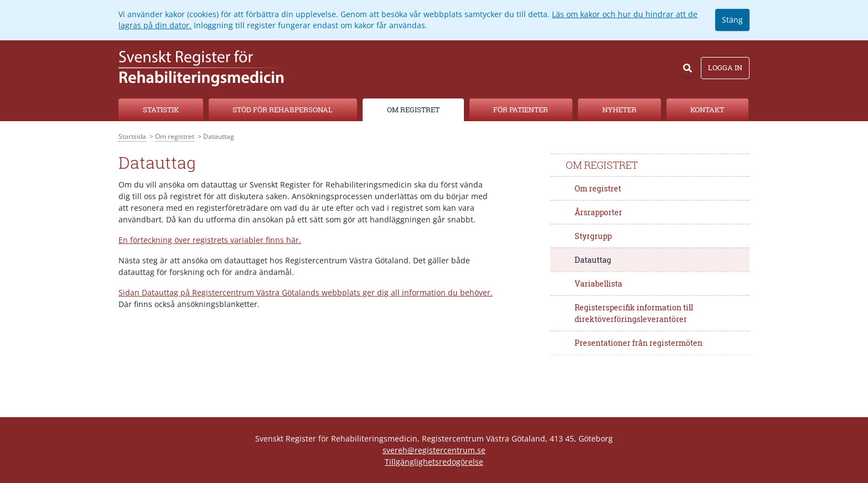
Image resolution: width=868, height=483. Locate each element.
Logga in (725, 67)
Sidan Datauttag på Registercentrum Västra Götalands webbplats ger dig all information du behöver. (306, 292)
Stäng (732, 20)
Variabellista (598, 284)
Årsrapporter (598, 212)
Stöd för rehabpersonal (283, 110)
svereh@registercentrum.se (434, 450)
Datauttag (593, 260)
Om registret (413, 110)
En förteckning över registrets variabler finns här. (210, 240)
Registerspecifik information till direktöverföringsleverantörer (634, 313)
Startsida (132, 136)
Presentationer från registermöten (639, 343)
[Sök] (688, 68)
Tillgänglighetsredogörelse (434, 462)
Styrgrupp (593, 236)
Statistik (161, 110)
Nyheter (619, 110)
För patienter (521, 110)
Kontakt (707, 110)
